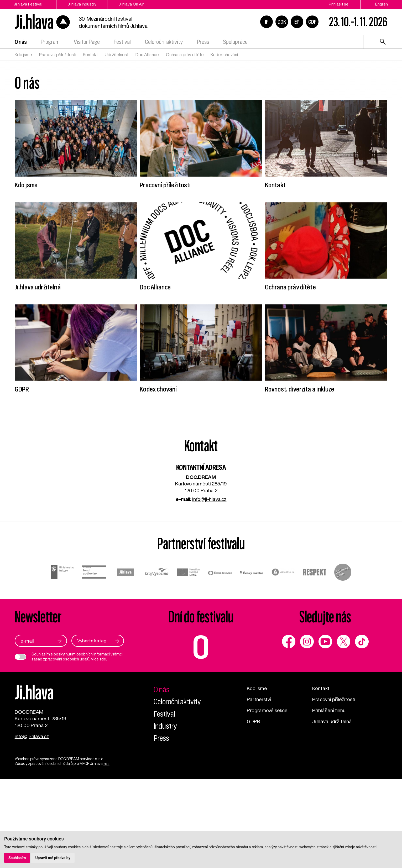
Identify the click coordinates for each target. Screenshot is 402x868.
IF (267, 22)
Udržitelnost (117, 55)
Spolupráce (235, 43)
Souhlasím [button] (17, 858)
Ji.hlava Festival (28, 4)
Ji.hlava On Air (134, 4)
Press (203, 43)
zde (103, 747)
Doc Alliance (147, 55)
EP (297, 22)
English (382, 4)
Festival (122, 43)
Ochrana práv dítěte (185, 55)
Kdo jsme (23, 55)
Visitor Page (87, 43)
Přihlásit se (339, 4)
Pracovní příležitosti (58, 55)
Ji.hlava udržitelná (332, 809)
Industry (166, 814)
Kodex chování (224, 55)
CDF (312, 22)
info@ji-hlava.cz (209, 587)
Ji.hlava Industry (83, 4)
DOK (282, 22)
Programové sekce (267, 798)
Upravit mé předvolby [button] (53, 858)
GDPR (254, 809)
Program (50, 43)
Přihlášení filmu (329, 798)
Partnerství (259, 787)
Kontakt (90, 55)
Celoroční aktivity (164, 43)
